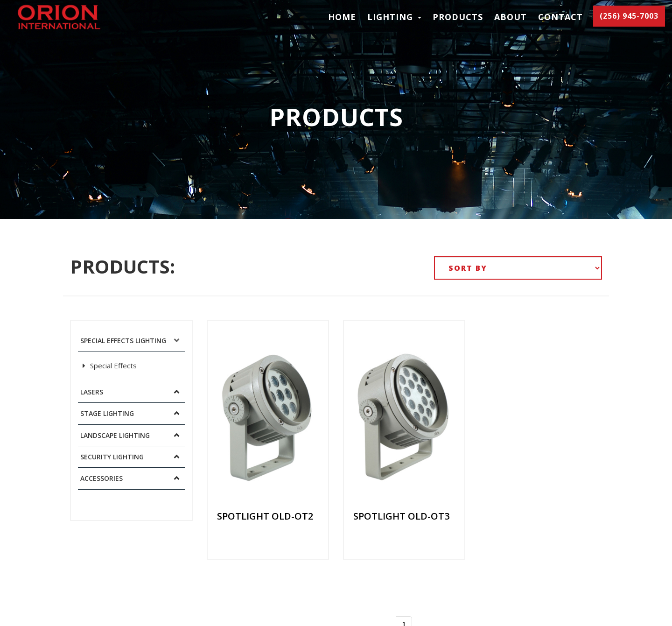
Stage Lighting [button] (107, 413)
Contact (560, 17)
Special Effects (110, 366)
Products (458, 17)
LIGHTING (394, 17)
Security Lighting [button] (112, 457)
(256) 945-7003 (629, 16)
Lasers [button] (92, 392)
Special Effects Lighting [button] (123, 341)
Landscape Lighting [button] (115, 435)
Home (342, 17)
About (511, 17)
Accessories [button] (101, 478)
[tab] (131, 341)
